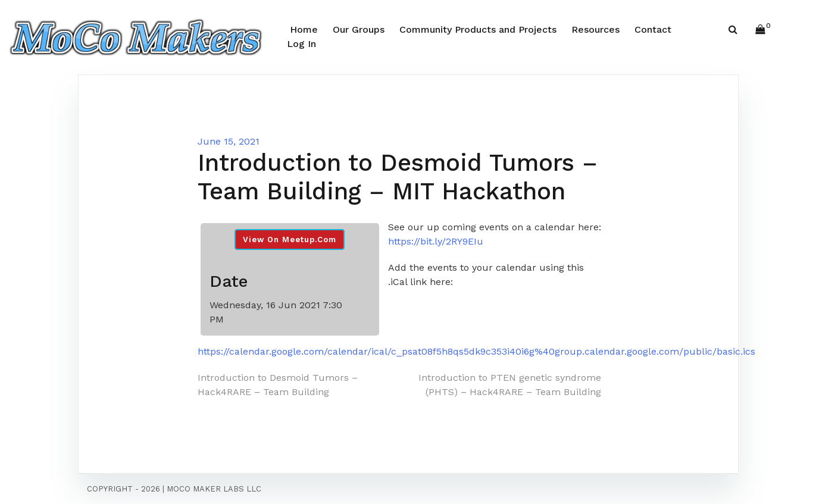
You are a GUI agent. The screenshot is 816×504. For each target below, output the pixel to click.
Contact (653, 29)
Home (304, 29)
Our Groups (359, 29)
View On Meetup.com (290, 240)
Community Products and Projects (478, 29)
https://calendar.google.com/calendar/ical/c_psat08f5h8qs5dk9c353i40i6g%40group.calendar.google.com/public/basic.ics (476, 351)
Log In (301, 44)
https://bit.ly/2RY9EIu (436, 241)
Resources (595, 29)
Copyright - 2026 (124, 489)
